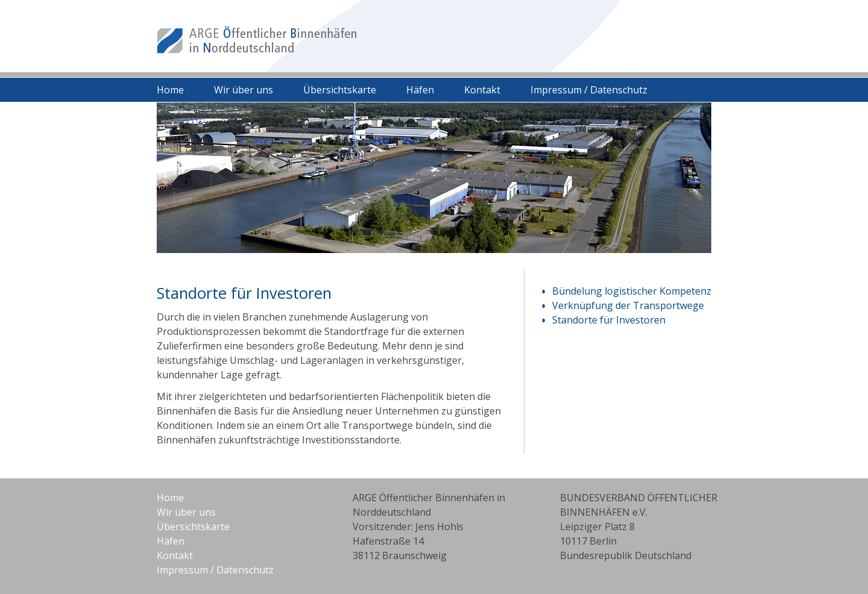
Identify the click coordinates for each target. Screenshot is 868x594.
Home (170, 90)
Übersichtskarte (340, 90)
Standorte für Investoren (609, 320)
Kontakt (482, 90)
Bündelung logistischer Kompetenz (632, 291)
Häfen (420, 90)
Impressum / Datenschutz (589, 90)
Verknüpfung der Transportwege (628, 305)
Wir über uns (244, 90)
